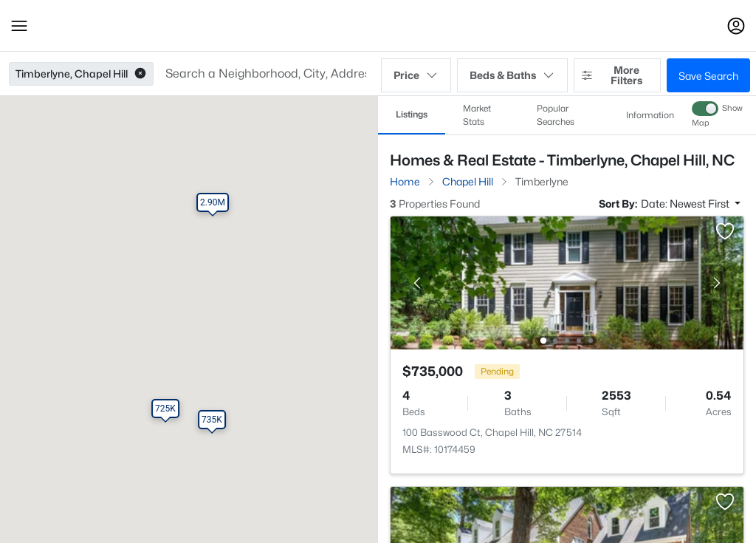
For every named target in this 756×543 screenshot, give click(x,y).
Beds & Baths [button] (512, 75)
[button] (19, 26)
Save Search (708, 76)
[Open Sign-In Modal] (736, 26)
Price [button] (416, 75)
